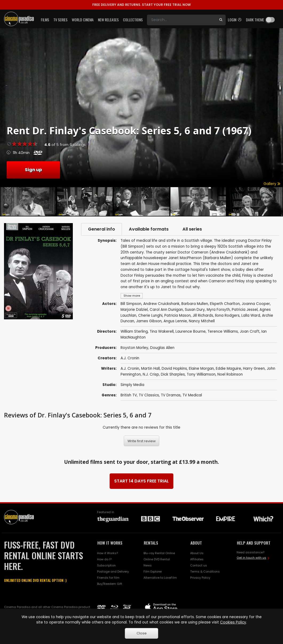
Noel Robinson (230, 374)
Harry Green (254, 369)
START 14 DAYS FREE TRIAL (141, 481)
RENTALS (151, 543)
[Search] (182, 20)
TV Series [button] (60, 20)
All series (192, 229)
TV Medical (192, 395)
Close (142, 633)
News (148, 565)
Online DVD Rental (157, 559)
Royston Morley (134, 348)
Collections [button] (133, 20)
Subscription (106, 565)
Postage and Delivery (113, 571)
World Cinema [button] (83, 20)
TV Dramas (171, 395)
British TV (129, 395)
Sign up (33, 170)
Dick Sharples (173, 374)
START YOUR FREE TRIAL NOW (141, 5)
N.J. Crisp (151, 374)
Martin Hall (150, 369)
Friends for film (108, 578)
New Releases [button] (108, 20)
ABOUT (196, 543)
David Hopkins (174, 369)
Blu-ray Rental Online (159, 553)
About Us (197, 553)
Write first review (142, 441)
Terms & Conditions (205, 571)
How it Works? (107, 553)
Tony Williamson (201, 374)
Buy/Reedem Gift (110, 584)
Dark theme (255, 20)
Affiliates (197, 559)
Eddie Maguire (228, 369)
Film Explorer (153, 571)
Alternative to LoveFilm (160, 578)
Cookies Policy (233, 622)
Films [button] (45, 20)
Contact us (199, 565)
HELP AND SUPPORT (254, 543)
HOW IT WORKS (110, 543)
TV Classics (149, 395)
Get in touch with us (251, 558)
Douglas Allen (162, 348)
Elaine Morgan (201, 369)
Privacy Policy (200, 578)
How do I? (104, 559)
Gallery (272, 184)
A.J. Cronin (130, 358)
